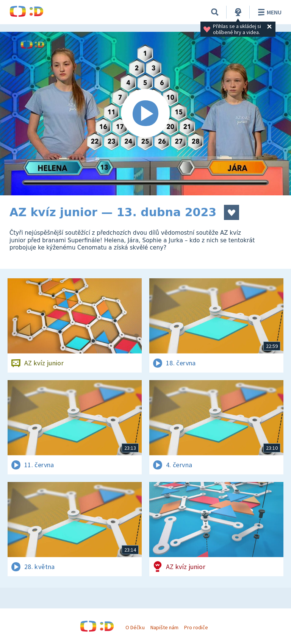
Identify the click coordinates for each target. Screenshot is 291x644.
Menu (268, 12)
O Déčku (135, 627)
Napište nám (164, 627)
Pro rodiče (196, 627)
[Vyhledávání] (215, 12)
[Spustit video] (145, 114)
